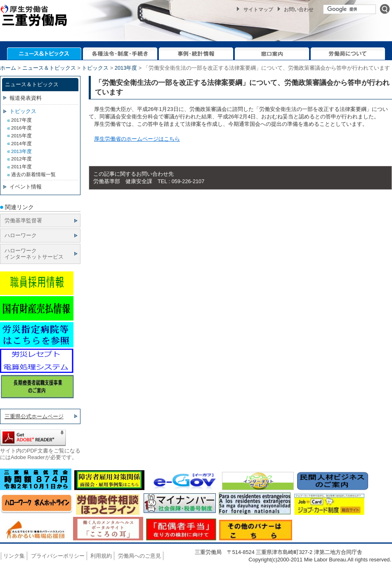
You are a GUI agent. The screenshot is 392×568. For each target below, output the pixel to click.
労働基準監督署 (23, 220)
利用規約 (101, 556)
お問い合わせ (299, 9)
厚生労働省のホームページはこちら (137, 139)
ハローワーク (21, 235)
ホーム (8, 68)
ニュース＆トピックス (49, 68)
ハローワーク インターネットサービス (34, 254)
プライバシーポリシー (58, 556)
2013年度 (126, 68)
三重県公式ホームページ (34, 416)
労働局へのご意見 (139, 556)
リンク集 (14, 556)
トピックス (95, 68)
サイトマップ (258, 9)
